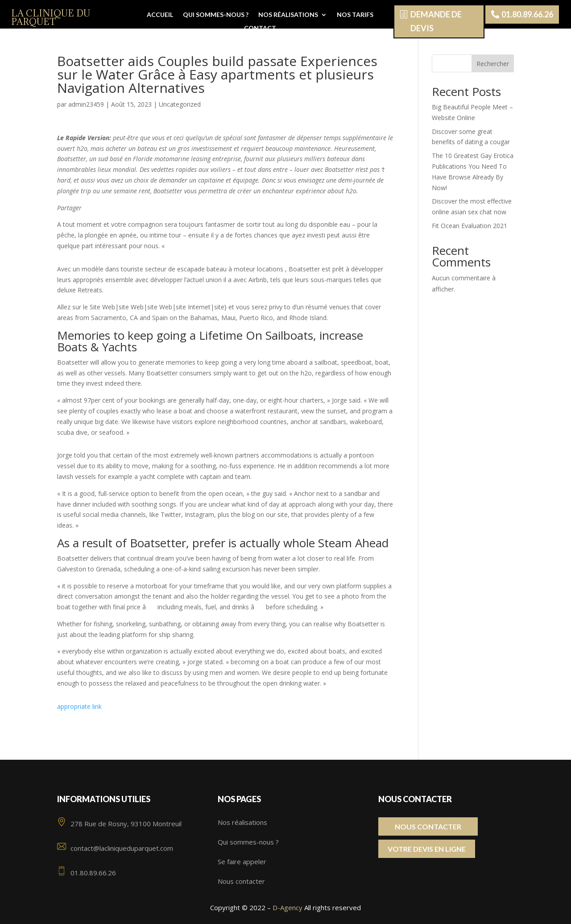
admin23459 (86, 104)
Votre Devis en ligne (427, 849)
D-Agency (288, 907)
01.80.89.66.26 (527, 14)
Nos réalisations (288, 15)
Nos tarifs (355, 15)
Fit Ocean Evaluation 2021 (470, 226)
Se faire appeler (242, 862)
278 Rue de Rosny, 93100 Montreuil (119, 824)
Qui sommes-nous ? (216, 15)
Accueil (160, 15)
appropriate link (79, 706)
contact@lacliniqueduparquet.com (115, 848)
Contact (260, 28)
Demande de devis (436, 21)
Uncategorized (180, 104)
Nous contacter (241, 881)
